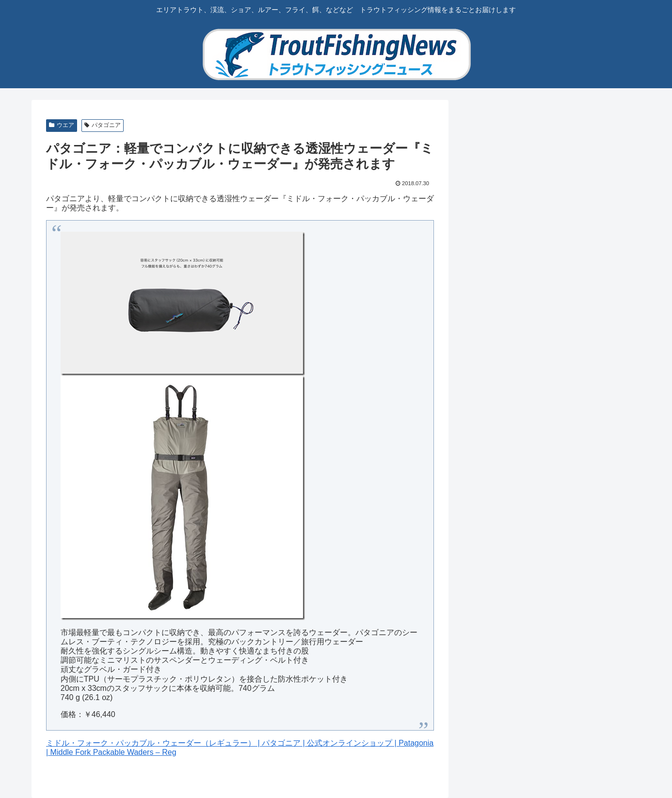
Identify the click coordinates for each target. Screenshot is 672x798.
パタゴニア (103, 125)
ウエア (62, 125)
